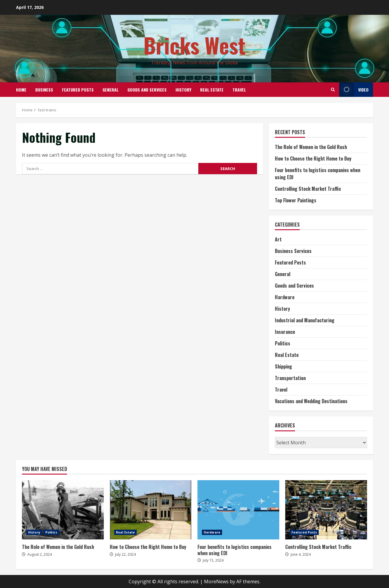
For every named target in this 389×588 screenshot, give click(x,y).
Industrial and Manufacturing (305, 320)
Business (44, 90)
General (111, 90)
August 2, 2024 (40, 554)
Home (21, 90)
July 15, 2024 (213, 560)
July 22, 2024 (125, 554)
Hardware (285, 297)
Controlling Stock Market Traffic (308, 189)
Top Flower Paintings (296, 200)
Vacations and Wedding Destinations (311, 401)
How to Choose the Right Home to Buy (313, 158)
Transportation (290, 378)
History (183, 90)
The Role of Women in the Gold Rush (311, 147)
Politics (283, 343)
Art (278, 239)
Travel (239, 90)
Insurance (285, 332)
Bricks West (195, 45)
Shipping (283, 366)
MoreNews (216, 581)
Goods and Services (147, 90)
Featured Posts (78, 90)
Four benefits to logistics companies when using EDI (238, 510)
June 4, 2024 (301, 554)
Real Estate (212, 90)
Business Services (293, 251)
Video (354, 90)
